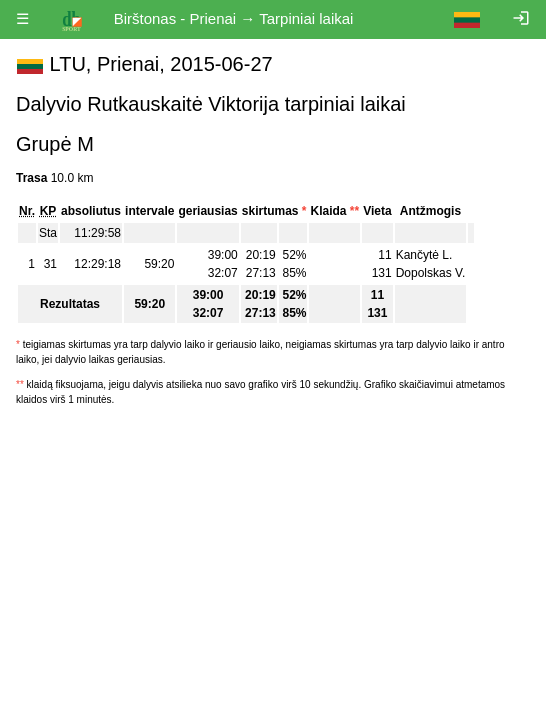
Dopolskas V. (431, 273)
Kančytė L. (424, 255)
